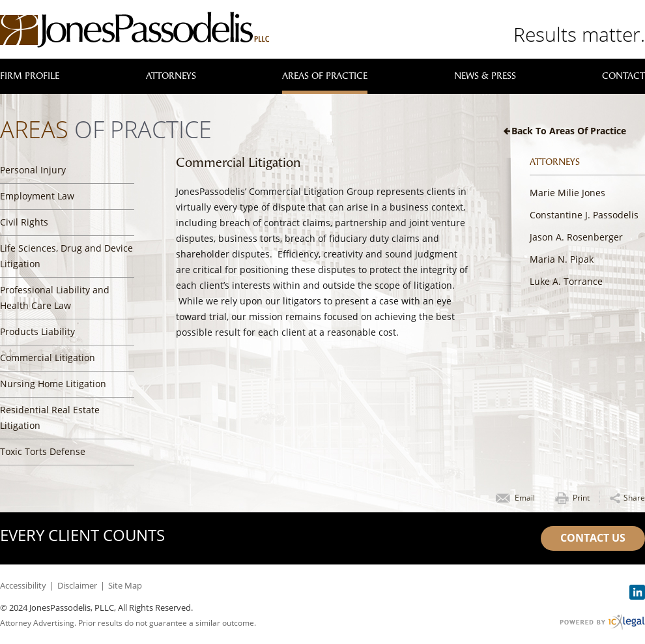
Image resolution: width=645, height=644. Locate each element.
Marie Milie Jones (567, 193)
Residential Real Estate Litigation (50, 417)
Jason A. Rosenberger (576, 237)
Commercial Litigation (48, 358)
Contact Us (593, 538)
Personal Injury (33, 170)
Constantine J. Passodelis (584, 215)
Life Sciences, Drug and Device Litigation (66, 256)
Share (634, 498)
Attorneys (171, 76)
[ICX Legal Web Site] (602, 622)
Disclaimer (77, 585)
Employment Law (37, 196)
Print (581, 498)
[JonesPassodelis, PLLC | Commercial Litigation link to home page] (135, 30)
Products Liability (37, 331)
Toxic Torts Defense (43, 451)
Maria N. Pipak (562, 259)
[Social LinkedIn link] (637, 592)
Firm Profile (30, 76)
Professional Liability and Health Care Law (55, 298)
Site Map (125, 585)
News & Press (485, 76)
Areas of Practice (325, 76)
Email (525, 498)
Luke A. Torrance (566, 281)
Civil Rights (24, 222)
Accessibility (23, 585)
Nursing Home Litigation (53, 384)
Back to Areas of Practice (569, 131)
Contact (623, 76)
